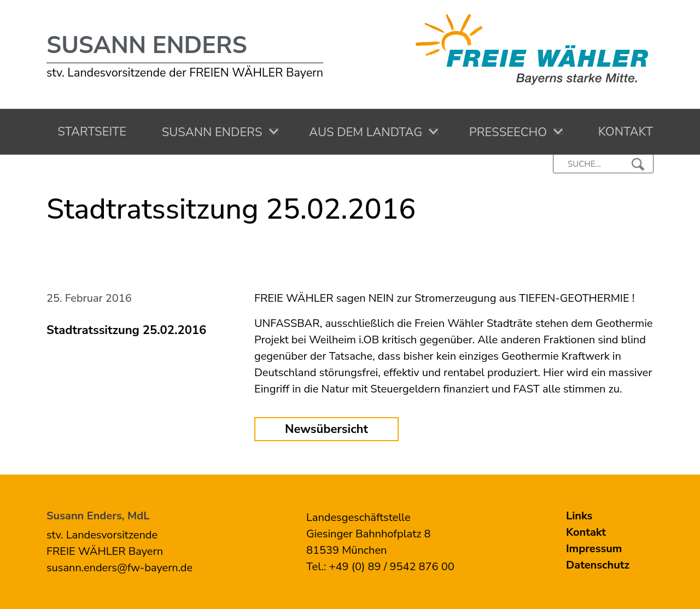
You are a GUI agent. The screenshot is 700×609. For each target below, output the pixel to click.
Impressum (594, 549)
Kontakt (622, 132)
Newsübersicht (326, 429)
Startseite (89, 132)
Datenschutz (598, 565)
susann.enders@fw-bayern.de (119, 568)
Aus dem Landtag (363, 132)
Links (579, 516)
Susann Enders (147, 45)
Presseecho (505, 132)
